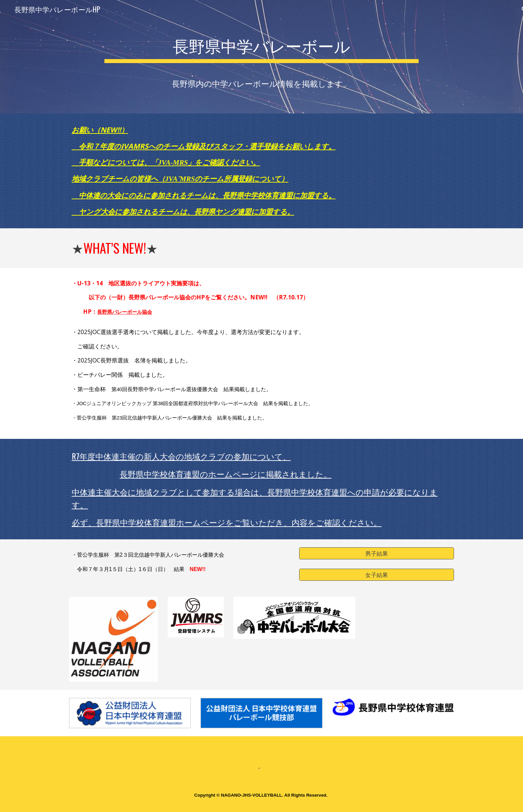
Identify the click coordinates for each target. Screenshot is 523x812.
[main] (261, 47)
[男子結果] (377, 553)
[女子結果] (377, 575)
